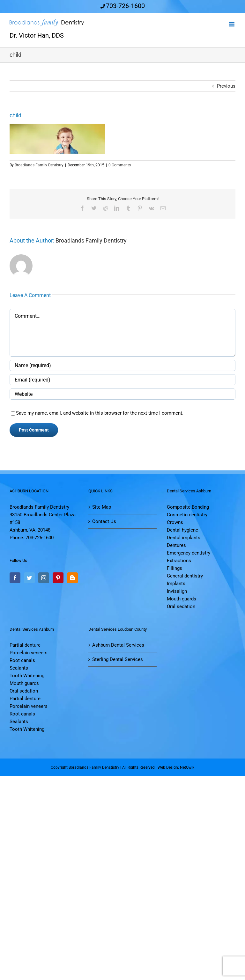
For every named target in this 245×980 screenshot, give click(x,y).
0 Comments (120, 165)
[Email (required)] (122, 380)
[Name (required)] (122, 365)
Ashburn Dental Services (118, 645)
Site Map (102, 507)
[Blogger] (72, 578)
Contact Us (104, 521)
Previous (226, 86)
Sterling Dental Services (118, 659)
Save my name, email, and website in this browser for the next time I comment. (100, 413)
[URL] (122, 394)
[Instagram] (44, 578)
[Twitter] (29, 578)
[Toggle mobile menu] (232, 24)
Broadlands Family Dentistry (39, 165)
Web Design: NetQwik (176, 767)
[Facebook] (15, 578)
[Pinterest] (58, 578)
